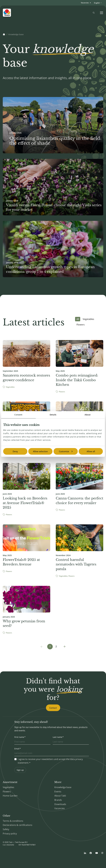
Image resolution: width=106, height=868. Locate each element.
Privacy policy (10, 834)
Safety (6, 829)
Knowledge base (16, 34)
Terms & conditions (13, 821)
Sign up (20, 770)
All (78, 319)
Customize (66, 451)
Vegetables (88, 319)
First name (19, 737)
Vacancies (60, 808)
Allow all (91, 451)
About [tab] (88, 415)
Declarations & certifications (18, 825)
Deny (15, 451)
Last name (57, 737)
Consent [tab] (18, 415)
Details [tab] (53, 415)
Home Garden (10, 796)
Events (58, 792)
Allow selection (40, 451)
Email (17, 749)
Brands (58, 800)
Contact (53, 708)
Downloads (60, 804)
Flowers (81, 325)
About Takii (60, 796)
